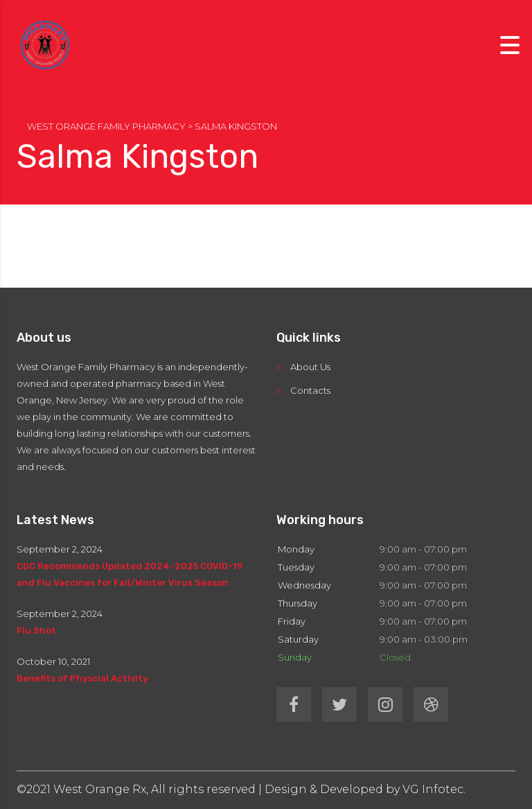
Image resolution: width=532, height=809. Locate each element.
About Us (310, 367)
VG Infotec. (434, 789)
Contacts (310, 390)
